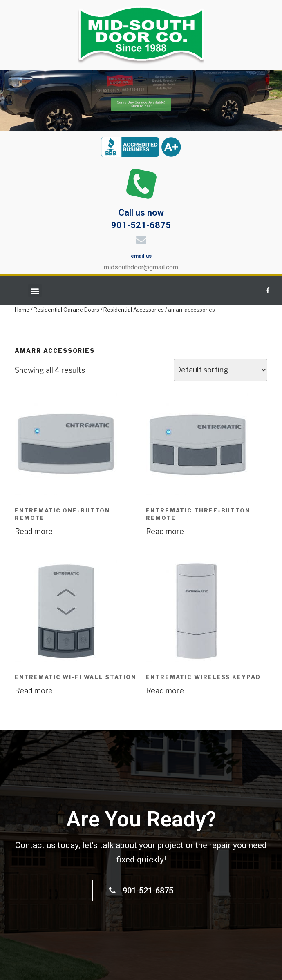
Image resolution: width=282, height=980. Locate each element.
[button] (35, 291)
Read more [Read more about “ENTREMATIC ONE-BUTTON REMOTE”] (34, 531)
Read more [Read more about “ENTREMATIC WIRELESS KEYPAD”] (165, 691)
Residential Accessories (134, 310)
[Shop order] (220, 370)
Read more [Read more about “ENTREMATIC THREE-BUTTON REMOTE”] (165, 531)
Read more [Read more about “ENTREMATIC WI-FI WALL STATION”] (34, 691)
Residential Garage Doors (66, 310)
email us (141, 256)
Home (22, 310)
